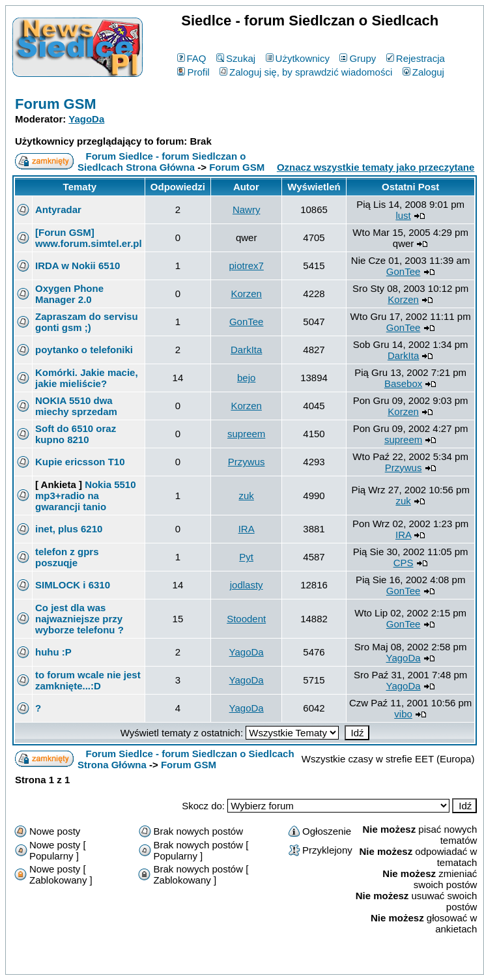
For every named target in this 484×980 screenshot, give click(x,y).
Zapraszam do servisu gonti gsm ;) (87, 322)
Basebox (403, 383)
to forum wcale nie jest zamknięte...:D (88, 680)
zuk (246, 496)
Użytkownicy (298, 58)
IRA (247, 529)
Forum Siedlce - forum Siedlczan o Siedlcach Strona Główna (162, 162)
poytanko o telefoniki (84, 350)
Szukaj (236, 58)
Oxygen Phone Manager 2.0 (69, 294)
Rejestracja (416, 58)
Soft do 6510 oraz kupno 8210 (76, 434)
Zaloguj (423, 72)
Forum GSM (56, 104)
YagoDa (86, 119)
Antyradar (58, 209)
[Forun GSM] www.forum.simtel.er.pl (89, 238)
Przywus (247, 462)
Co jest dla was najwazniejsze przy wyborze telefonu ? (79, 619)
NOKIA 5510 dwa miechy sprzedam (76, 406)
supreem (246, 434)
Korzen (246, 294)
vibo (403, 714)
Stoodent (246, 619)
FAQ (192, 58)
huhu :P (53, 652)
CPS (404, 563)
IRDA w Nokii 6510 (78, 266)
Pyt (246, 557)
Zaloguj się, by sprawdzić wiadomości (306, 72)
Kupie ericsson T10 (80, 462)
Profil (193, 72)
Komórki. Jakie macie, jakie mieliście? (87, 378)
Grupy (358, 58)
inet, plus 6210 (69, 529)
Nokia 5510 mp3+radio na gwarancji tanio (86, 496)
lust (403, 215)
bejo (246, 378)
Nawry (247, 209)
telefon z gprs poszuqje (67, 557)
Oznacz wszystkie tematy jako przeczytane (376, 167)
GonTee (404, 271)
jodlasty (247, 585)
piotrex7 (246, 266)
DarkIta (246, 350)
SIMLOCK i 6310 (73, 585)
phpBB (215, 962)
